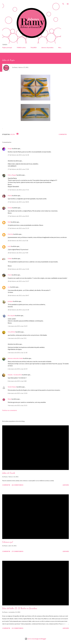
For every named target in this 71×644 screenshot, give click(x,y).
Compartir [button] (63, 134)
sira (9, 287)
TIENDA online (21, 48)
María (10, 275)
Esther (10, 258)
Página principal (7, 48)
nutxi (9, 246)
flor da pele (11, 315)
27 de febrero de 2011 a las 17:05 (18, 169)
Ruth (9, 222)
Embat (10, 208)
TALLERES (33, 48)
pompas (10, 301)
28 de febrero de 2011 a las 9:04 (18, 253)
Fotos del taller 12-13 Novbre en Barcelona (20, 608)
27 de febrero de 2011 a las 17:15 (18, 190)
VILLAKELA (12, 332)
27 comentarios (17, 551)
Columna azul (7, 542)
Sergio (10, 148)
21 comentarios (17, 628)
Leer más (66, 485)
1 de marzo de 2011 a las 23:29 (18, 326)
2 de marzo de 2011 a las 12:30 (18, 353)
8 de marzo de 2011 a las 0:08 (17, 381)
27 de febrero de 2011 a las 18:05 (18, 202)
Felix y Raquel (12, 175)
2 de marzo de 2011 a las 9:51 (17, 338)
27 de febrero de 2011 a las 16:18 (18, 155)
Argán (12, 134)
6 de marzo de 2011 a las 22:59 (18, 369)
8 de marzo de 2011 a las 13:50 (18, 393)
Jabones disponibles (47, 48)
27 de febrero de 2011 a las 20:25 (18, 216)
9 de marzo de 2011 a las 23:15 (18, 405)
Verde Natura (12, 387)
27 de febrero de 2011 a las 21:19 (18, 228)
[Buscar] (63, 3)
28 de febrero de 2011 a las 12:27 (18, 281)
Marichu (10, 234)
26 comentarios (17, 485)
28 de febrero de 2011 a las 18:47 (18, 295)
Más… (60, 48)
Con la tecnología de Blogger (35, 639)
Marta (10, 195)
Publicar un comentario (10, 410)
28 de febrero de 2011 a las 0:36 (18, 241)
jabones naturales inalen (15, 358)
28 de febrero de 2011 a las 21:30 (18, 310)
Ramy (10, 399)
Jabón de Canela (9, 473)
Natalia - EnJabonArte (15, 375)
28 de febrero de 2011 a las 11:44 (18, 269)
